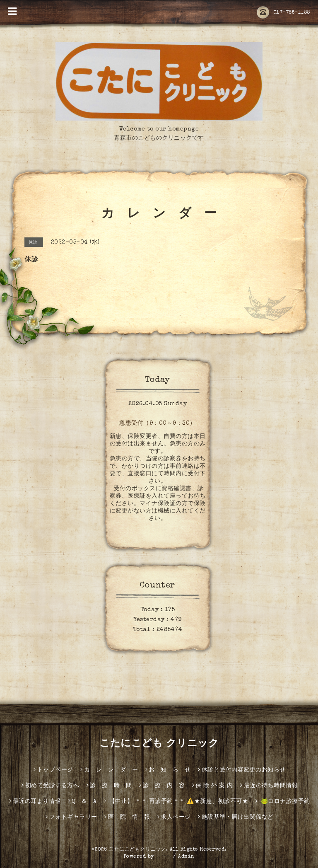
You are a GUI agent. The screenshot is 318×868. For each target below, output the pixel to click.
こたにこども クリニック (159, 744)
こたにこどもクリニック (137, 850)
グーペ (164, 857)
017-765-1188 (283, 13)
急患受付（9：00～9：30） (158, 423)
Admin (186, 857)
